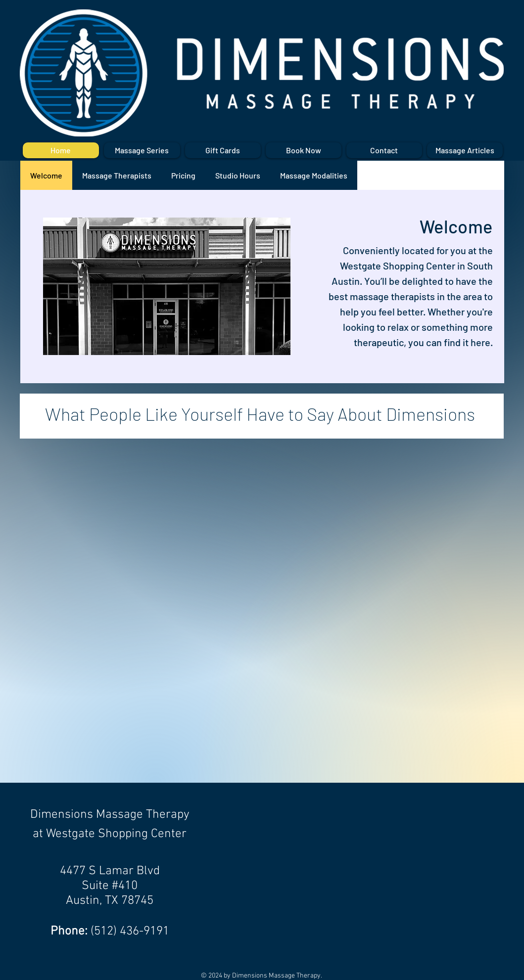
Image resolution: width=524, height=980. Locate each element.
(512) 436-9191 (130, 932)
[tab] (46, 175)
